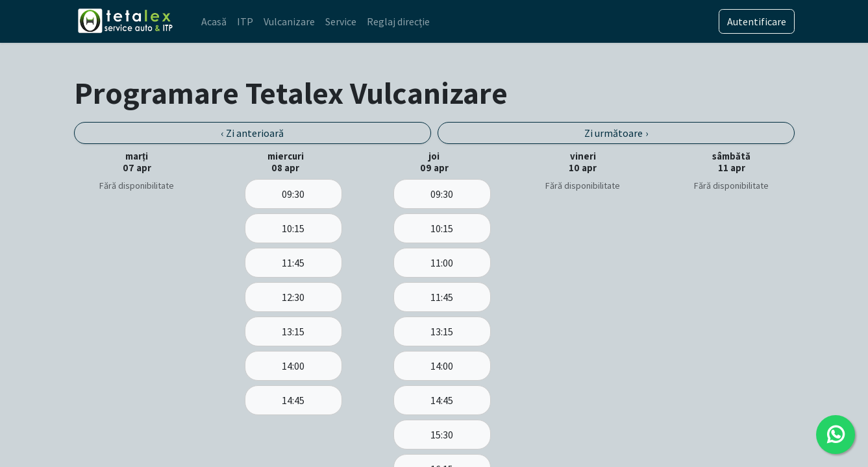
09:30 (293, 194)
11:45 (293, 263)
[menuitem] (214, 21)
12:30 (293, 297)
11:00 (442, 263)
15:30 (442, 435)
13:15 (293, 331)
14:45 (293, 400)
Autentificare (757, 21)
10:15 (293, 228)
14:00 (293, 366)
